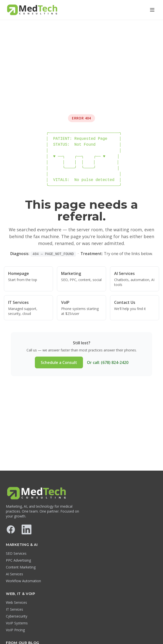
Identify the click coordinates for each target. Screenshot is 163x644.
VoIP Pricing (15, 630)
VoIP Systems (17, 623)
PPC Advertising (18, 560)
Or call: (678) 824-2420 (108, 362)
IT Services (14, 609)
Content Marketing (21, 567)
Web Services (16, 602)
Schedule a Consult (59, 362)
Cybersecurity (17, 616)
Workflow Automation (23, 581)
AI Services (14, 574)
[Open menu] (152, 10)
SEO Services (16, 553)
